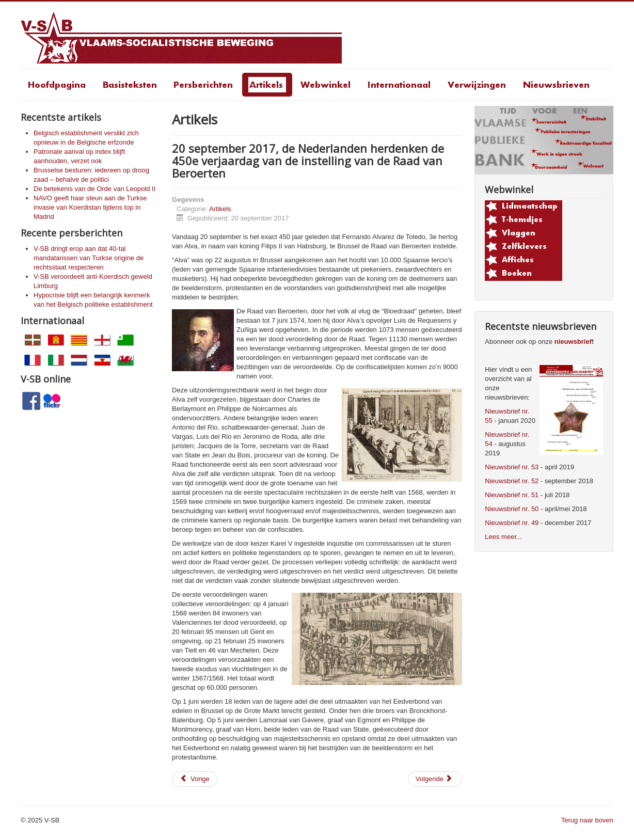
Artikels (220, 209)
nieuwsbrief (573, 342)
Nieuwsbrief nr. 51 (512, 495)
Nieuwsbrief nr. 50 (512, 509)
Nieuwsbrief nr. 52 (512, 481)
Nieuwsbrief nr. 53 (512, 467)
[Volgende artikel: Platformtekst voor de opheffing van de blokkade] (435, 779)
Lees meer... (503, 537)
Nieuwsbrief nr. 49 (512, 523)
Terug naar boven (587, 820)
